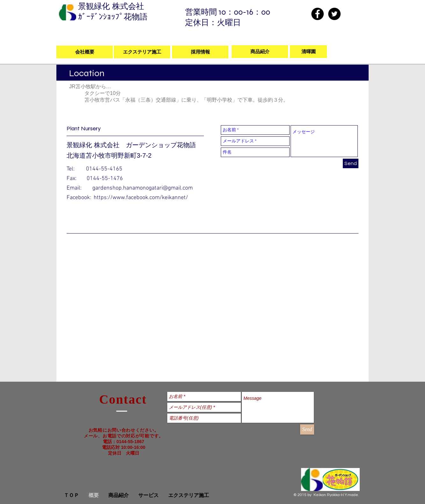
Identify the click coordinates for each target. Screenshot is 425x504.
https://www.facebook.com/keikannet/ (141, 198)
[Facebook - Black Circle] (317, 14)
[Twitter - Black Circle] (334, 14)
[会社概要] (85, 52)
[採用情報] (200, 52)
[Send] (351, 163)
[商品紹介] (260, 52)
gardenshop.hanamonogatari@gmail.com (143, 188)
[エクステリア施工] (142, 52)
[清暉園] (308, 52)
